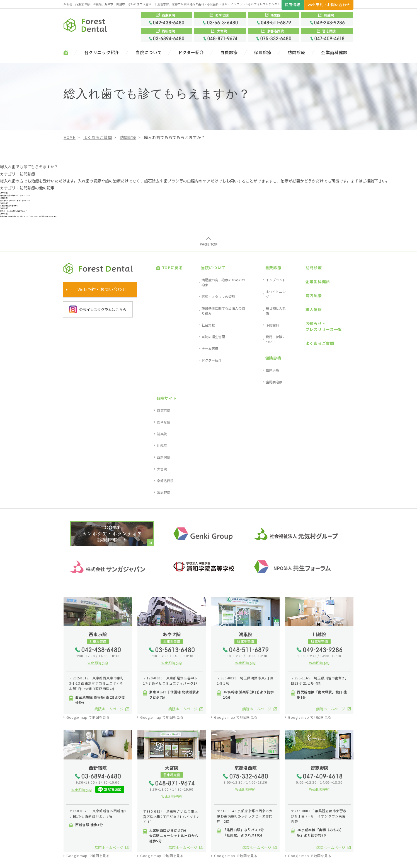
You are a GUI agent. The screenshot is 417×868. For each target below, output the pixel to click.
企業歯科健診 (334, 52)
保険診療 (263, 52)
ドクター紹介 (191, 52)
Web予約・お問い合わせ (329, 5)
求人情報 (297, 330)
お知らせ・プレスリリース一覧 (307, 340)
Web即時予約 (98, 532)
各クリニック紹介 (102, 52)
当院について (149, 52)
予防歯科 (258, 335)
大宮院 (341, 349)
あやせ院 (342, 322)
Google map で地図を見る (88, 587)
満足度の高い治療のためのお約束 (213, 315)
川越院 (341, 335)
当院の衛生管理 (199, 342)
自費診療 (229, 52)
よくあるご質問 (303, 350)
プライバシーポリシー (110, 859)
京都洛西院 (344, 355)
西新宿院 (342, 342)
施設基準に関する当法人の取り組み (214, 329)
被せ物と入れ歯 (263, 329)
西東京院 (342, 315)
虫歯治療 (258, 359)
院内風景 (297, 323)
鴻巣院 (341, 329)
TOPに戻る (167, 308)
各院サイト (343, 308)
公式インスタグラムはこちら (98, 354)
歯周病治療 (260, 365)
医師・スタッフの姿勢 (204, 322)
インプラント (262, 315)
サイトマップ (76, 859)
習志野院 (342, 362)
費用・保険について (267, 342)
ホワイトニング (263, 322)
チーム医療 (196, 349)
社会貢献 (194, 335)
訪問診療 (296, 52)
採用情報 (293, 5)
